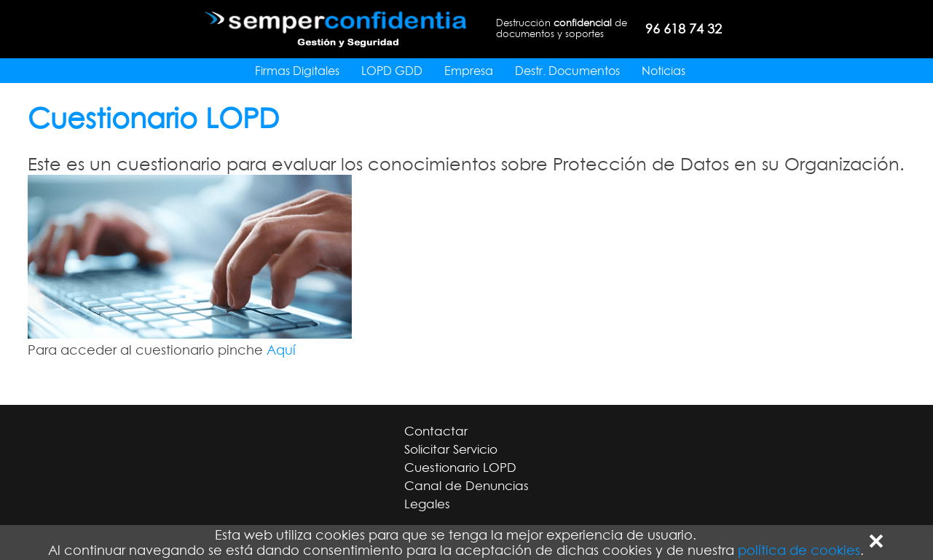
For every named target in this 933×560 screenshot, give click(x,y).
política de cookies (799, 550)
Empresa (469, 71)
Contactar (436, 431)
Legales (427, 504)
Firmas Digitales (297, 71)
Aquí (281, 350)
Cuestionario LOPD (460, 468)
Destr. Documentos (567, 71)
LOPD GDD (392, 71)
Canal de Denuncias (466, 486)
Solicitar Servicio (451, 449)
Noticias (664, 71)
